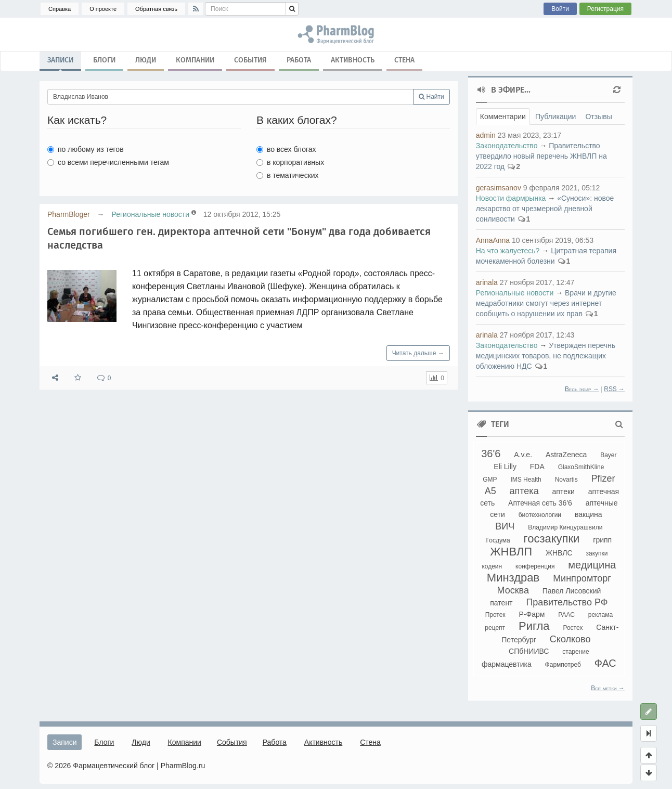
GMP (490, 480)
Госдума (498, 540)
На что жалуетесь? (508, 251)
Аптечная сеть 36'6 (540, 503)
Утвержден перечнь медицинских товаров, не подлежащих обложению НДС (546, 356)
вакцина (589, 514)
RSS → (614, 389)
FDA (537, 467)
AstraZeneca (566, 455)
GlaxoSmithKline (581, 467)
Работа (299, 60)
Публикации (555, 117)
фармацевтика (507, 664)
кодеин (492, 566)
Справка (60, 9)
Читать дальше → (418, 353)
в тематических (288, 175)
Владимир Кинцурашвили (565, 527)
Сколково (570, 639)
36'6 (491, 454)
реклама (600, 615)
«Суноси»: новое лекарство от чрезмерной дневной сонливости (545, 209)
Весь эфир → (582, 389)
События (250, 60)
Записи (60, 62)
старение (576, 652)
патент (501, 603)
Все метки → (608, 688)
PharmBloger (69, 214)
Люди (146, 60)
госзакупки (552, 539)
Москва (513, 590)
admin (486, 135)
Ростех (573, 628)
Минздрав (513, 578)
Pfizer (603, 478)
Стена (404, 60)
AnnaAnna (493, 240)
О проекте (103, 9)
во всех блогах (286, 149)
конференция (535, 566)
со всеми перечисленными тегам (108, 162)
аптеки (564, 491)
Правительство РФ (567, 602)
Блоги (104, 60)
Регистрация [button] (605, 9)
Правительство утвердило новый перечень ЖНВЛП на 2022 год (541, 156)
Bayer (608, 455)
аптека (524, 491)
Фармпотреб (563, 665)
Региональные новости (150, 214)
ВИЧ (505, 526)
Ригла (534, 626)
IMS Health (526, 480)
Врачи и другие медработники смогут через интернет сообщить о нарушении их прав (546, 303)
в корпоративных (290, 162)
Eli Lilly (505, 467)
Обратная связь (156, 9)
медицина (592, 565)
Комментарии (503, 117)
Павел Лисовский (572, 591)
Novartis (566, 480)
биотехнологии (540, 515)
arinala (487, 282)
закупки (597, 553)
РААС (566, 615)
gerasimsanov (499, 188)
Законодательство (507, 146)
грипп (602, 540)
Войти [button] (560, 9)
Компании (195, 60)
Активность (353, 60)
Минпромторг (582, 578)
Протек (495, 615)
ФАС (605, 663)
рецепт (495, 628)
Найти (431, 97)
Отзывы (598, 117)
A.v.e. (523, 455)
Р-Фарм (532, 614)
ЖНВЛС (559, 553)
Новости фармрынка (511, 198)
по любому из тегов (86, 149)
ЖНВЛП (511, 552)
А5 (490, 491)
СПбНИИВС (529, 651)
